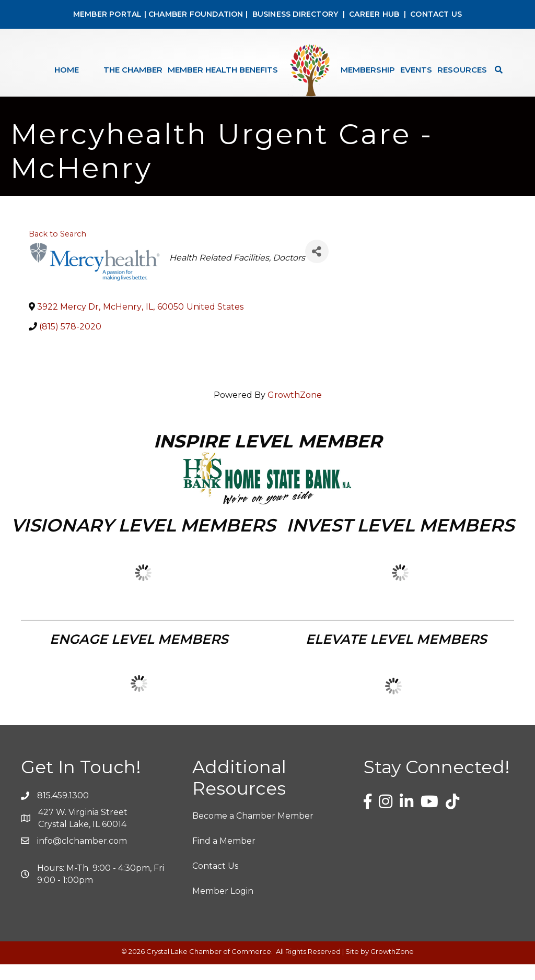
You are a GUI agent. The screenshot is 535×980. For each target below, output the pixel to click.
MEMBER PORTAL (108, 14)
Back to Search (57, 250)
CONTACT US (436, 14)
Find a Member (224, 857)
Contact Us (215, 882)
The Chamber (133, 70)
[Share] (317, 267)
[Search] (496, 70)
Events (416, 70)
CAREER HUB (374, 14)
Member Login (223, 907)
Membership (368, 70)
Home (67, 70)
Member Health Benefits (223, 70)
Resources (462, 70)
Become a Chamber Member (253, 831)
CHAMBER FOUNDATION (196, 14)
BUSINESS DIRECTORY (294, 14)
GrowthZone (295, 411)
